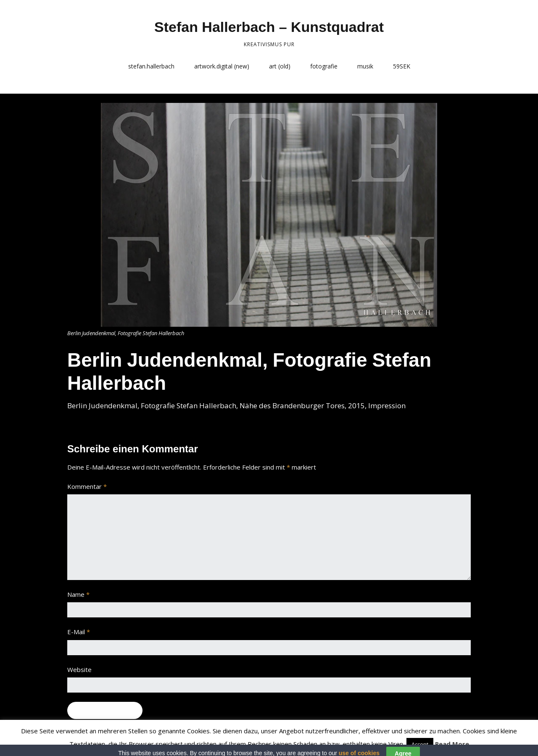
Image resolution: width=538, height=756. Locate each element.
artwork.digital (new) (222, 66)
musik (365, 66)
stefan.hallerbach (151, 66)
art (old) (280, 66)
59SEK (402, 66)
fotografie (324, 66)
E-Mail (79, 632)
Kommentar (87, 486)
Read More (452, 744)
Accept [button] (420, 744)
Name (78, 594)
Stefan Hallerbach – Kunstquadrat (269, 27)
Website (79, 669)
